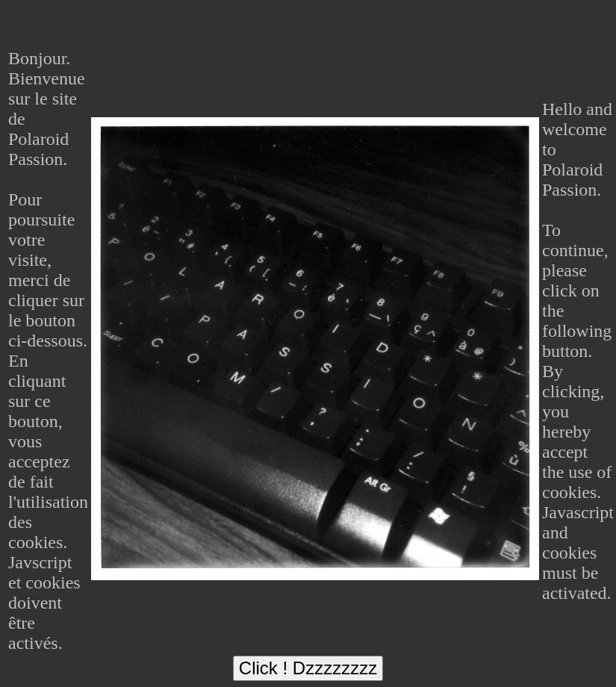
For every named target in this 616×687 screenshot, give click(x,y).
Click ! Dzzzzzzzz (308, 668)
